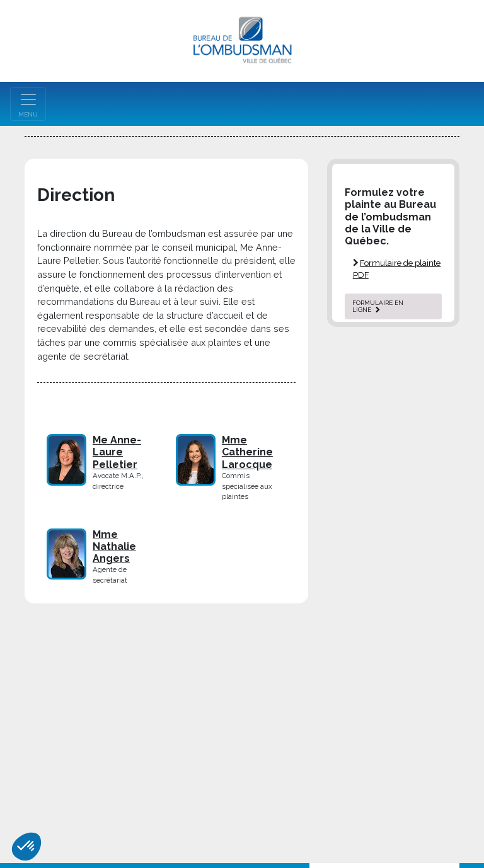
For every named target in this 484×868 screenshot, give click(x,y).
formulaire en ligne (378, 306)
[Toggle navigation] (28, 104)
